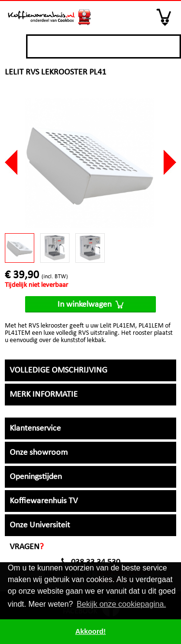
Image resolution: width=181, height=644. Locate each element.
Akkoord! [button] (90, 631)
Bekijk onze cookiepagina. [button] (121, 604)
